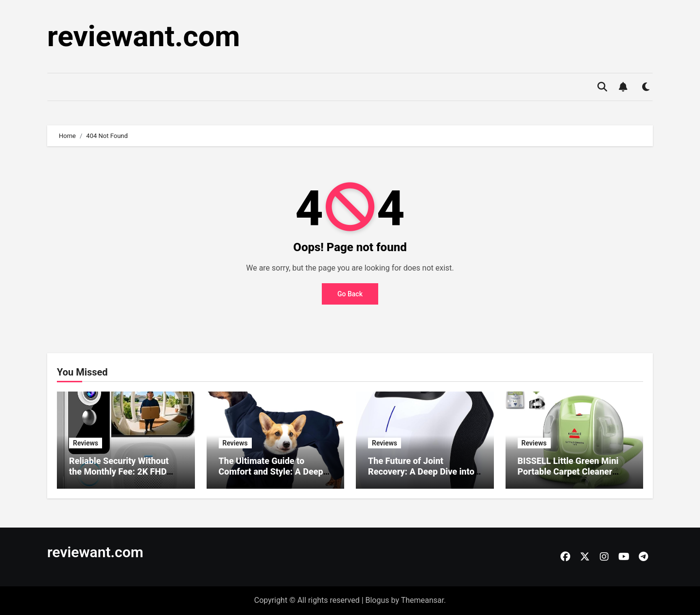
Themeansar (422, 600)
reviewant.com (144, 36)
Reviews (86, 443)
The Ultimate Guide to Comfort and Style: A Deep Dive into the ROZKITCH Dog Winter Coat (274, 477)
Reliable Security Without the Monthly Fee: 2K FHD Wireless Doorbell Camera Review (120, 477)
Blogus (377, 600)
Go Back (350, 294)
